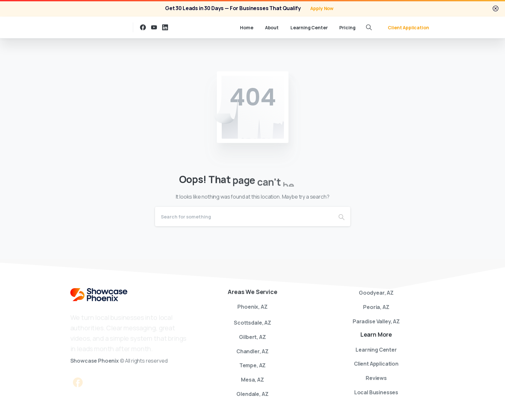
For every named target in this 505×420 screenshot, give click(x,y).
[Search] (244, 217)
